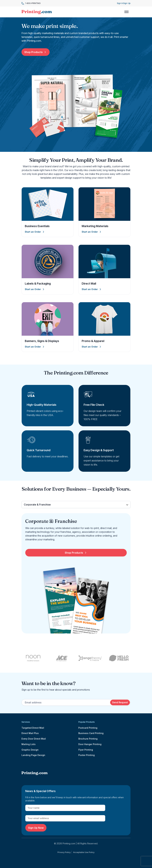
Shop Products (36, 52)
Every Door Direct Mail (34, 739)
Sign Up (127, 3)
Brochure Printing (88, 739)
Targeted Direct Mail (33, 728)
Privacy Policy (64, 852)
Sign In (120, 3)
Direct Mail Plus (30, 733)
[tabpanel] (76, 576)
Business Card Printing (91, 733)
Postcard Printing (88, 728)
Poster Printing (87, 755)
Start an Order (35, 232)
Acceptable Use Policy (84, 852)
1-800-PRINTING (31, 3)
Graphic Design (30, 750)
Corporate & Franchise (37, 505)
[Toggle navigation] (126, 12)
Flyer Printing (86, 750)
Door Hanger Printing (90, 744)
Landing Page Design (33, 755)
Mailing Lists (29, 744)
